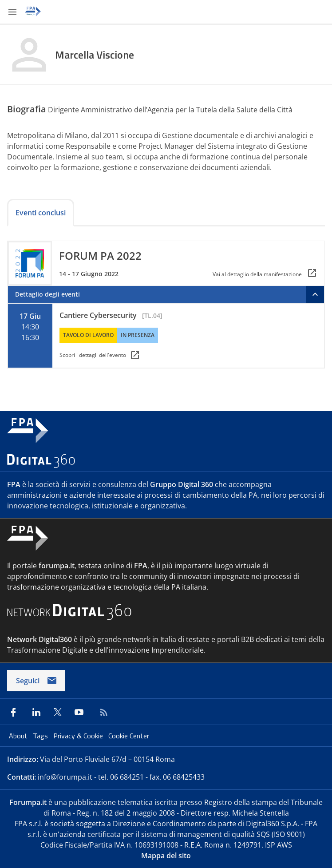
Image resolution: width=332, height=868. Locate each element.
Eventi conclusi (41, 213)
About (19, 736)
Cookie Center (129, 736)
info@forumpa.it (65, 777)
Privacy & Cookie (79, 736)
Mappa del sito (166, 856)
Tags (41, 736)
